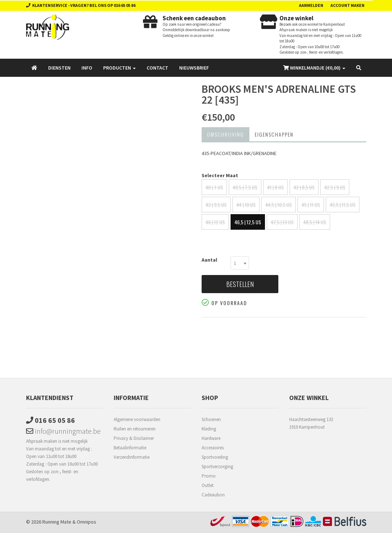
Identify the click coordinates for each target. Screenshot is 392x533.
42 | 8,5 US (304, 187)
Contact (157, 68)
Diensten (59, 68)
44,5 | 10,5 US (279, 205)
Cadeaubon (213, 495)
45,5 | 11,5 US (343, 205)
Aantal (209, 260)
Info (87, 68)
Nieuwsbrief (194, 68)
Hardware (211, 438)
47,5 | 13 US (282, 222)
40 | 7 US (214, 187)
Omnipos (87, 522)
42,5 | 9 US (335, 187)
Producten (119, 68)
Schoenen (211, 419)
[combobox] (240, 263)
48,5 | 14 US (315, 222)
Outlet (208, 485)
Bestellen (240, 284)
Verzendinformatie (132, 457)
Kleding (209, 429)
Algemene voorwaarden (137, 419)
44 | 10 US (246, 205)
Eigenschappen (274, 134)
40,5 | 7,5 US (245, 187)
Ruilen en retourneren (135, 429)
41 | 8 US (275, 187)
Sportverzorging (217, 467)
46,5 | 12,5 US (248, 222)
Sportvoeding (215, 457)
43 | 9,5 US (216, 205)
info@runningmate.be (63, 431)
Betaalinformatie (130, 448)
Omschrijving (225, 134)
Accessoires (213, 448)
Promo (209, 476)
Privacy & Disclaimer (134, 438)
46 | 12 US (215, 222)
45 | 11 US (311, 205)
